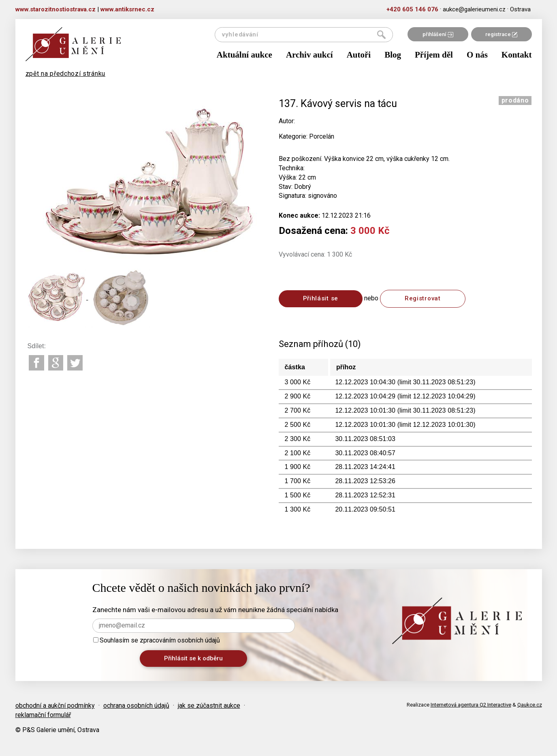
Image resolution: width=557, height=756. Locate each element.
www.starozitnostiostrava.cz (55, 9)
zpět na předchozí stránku (66, 74)
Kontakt (517, 55)
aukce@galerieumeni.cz (474, 9)
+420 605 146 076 (412, 9)
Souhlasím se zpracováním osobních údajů (157, 640)
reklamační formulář (43, 715)
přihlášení (438, 34)
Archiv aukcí (309, 55)
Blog (393, 55)
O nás (477, 55)
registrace (501, 34)
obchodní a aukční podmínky (55, 706)
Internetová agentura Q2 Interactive (471, 705)
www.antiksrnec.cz (127, 9)
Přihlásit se (321, 298)
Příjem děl (434, 55)
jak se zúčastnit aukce (209, 706)
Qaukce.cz (530, 705)
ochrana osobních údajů (136, 706)
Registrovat (423, 298)
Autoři (359, 55)
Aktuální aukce (244, 55)
